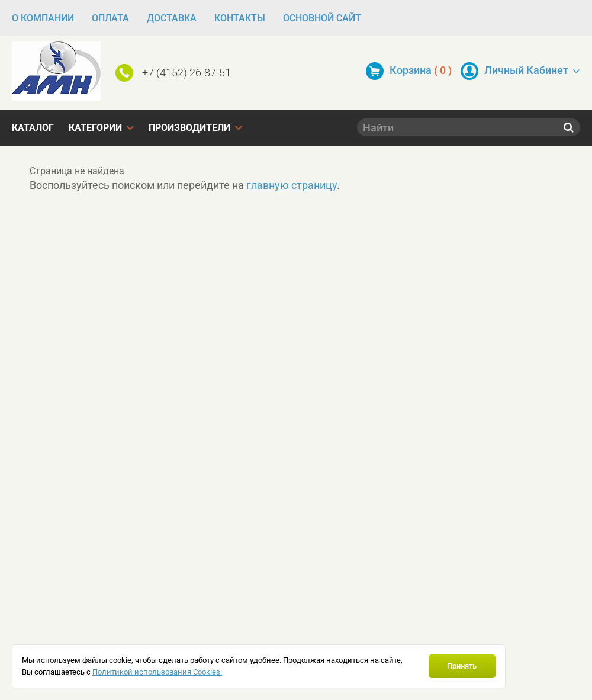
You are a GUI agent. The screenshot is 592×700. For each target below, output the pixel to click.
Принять (462, 666)
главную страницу (292, 185)
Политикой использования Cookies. (157, 672)
